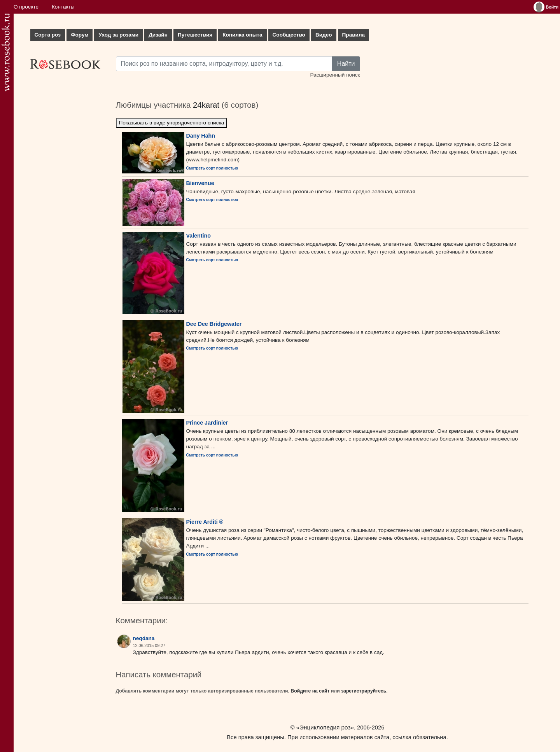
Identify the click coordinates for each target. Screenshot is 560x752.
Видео (324, 35)
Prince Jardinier (207, 423)
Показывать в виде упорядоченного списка (172, 123)
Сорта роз (48, 35)
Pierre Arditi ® (205, 522)
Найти (346, 64)
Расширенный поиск (335, 75)
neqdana (144, 638)
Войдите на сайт (310, 691)
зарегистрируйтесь (364, 691)
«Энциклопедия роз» (325, 727)
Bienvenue (200, 183)
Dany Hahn (201, 136)
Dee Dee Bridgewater (214, 324)
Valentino (199, 236)
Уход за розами (118, 35)
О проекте (26, 7)
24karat (206, 105)
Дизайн (158, 35)
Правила (354, 35)
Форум (80, 35)
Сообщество (289, 35)
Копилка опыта (242, 35)
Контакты (63, 7)
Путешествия (195, 35)
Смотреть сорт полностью (212, 168)
